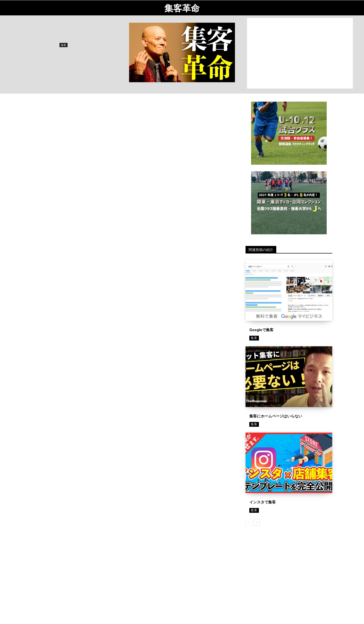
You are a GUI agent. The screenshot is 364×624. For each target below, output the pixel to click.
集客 (64, 45)
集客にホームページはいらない (276, 416)
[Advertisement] (300, 53)
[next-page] (257, 522)
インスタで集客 (263, 502)
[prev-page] (249, 522)
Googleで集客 (261, 330)
